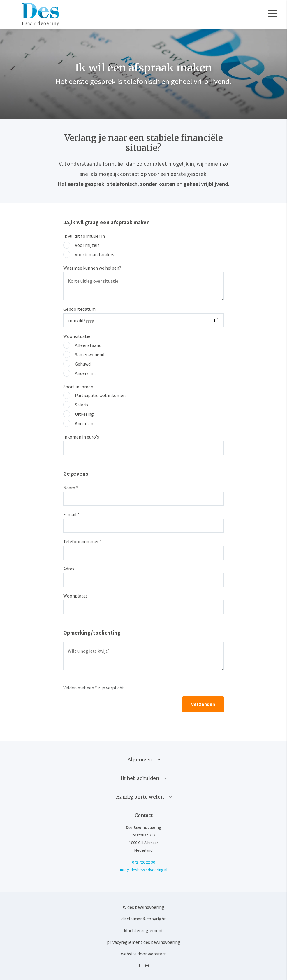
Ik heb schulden (140, 778)
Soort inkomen (78, 387)
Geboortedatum (79, 309)
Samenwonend (90, 354)
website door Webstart (143, 954)
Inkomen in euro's (81, 437)
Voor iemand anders (95, 254)
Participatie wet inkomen (100, 395)
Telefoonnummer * (82, 541)
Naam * (71, 488)
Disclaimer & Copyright (144, 919)
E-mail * (71, 514)
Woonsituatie (77, 336)
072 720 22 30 (143, 862)
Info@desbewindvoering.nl (144, 870)
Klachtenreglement (143, 930)
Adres (69, 569)
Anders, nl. (85, 373)
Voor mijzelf (87, 245)
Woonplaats (75, 596)
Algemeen (140, 759)
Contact (144, 815)
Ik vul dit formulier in (84, 236)
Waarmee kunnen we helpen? (92, 268)
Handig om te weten (140, 797)
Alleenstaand (88, 345)
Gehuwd (83, 364)
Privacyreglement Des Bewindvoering (144, 942)
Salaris (82, 405)
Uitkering (84, 414)
